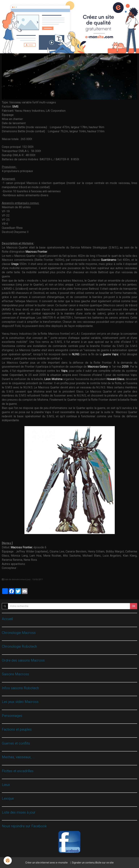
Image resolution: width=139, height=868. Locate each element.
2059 (125, 367)
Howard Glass (115, 379)
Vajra (64, 371)
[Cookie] (8, 861)
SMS (15, 107)
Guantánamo (109, 260)
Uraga (15, 264)
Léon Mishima (53, 379)
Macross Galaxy (98, 367)
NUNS (76, 354)
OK (134, 606)
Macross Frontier (36, 252)
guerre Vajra (110, 354)
